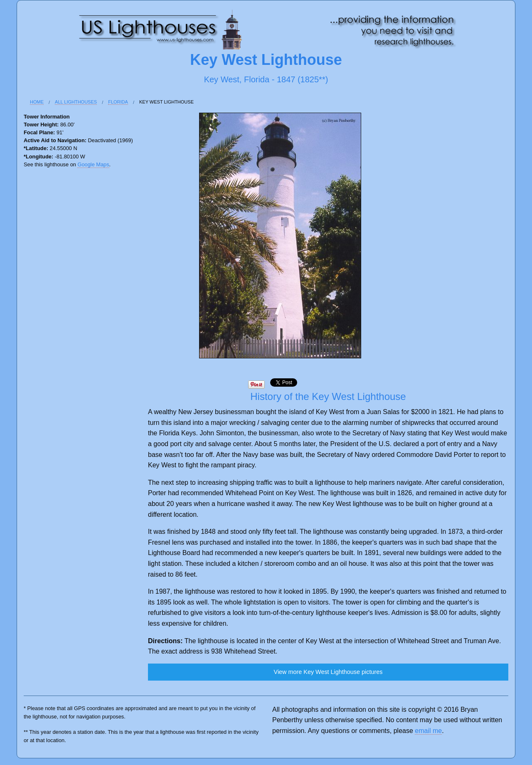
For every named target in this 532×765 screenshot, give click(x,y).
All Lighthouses (76, 102)
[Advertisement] (57, 311)
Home (37, 102)
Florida (118, 102)
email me (428, 731)
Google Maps (93, 164)
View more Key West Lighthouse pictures (328, 672)
